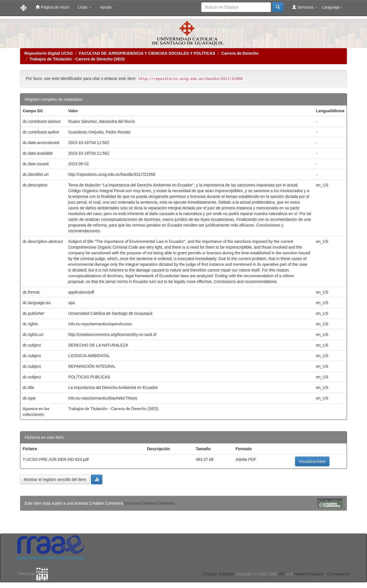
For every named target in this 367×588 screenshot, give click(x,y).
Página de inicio (52, 7)
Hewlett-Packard (309, 574)
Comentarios (338, 574)
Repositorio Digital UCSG (49, 53)
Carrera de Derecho (240, 53)
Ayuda (106, 7)
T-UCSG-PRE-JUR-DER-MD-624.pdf (56, 459)
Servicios (305, 7)
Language (332, 7)
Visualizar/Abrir (312, 461)
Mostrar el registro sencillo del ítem (55, 479)
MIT (282, 574)
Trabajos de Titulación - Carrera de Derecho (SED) (77, 59)
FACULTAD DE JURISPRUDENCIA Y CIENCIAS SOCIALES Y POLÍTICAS (147, 53)
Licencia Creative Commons (150, 503)
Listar (85, 7)
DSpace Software (219, 574)
